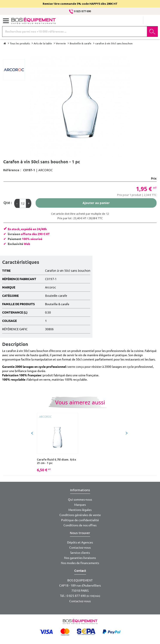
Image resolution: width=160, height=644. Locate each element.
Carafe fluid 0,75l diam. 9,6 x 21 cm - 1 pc (57, 461)
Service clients (80, 553)
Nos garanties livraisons (80, 558)
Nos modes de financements (80, 563)
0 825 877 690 (80, 11)
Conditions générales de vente (80, 515)
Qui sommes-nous (80, 500)
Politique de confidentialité (80, 520)
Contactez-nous (80, 548)
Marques (80, 505)
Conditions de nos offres (80, 525)
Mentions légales (80, 510)
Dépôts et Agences (80, 542)
